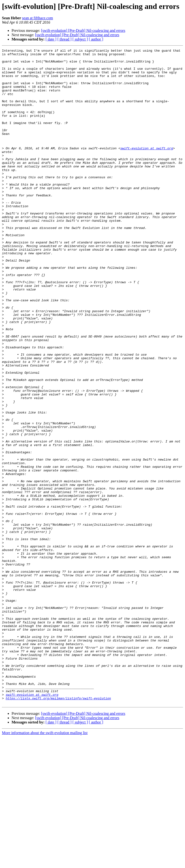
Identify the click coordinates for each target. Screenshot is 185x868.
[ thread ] (64, 39)
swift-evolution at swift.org (146, 168)
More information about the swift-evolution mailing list (45, 864)
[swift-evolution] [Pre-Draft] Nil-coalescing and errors (83, 31)
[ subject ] (80, 39)
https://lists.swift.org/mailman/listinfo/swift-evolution (58, 828)
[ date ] (51, 39)
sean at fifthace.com (38, 18)
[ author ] (96, 39)
